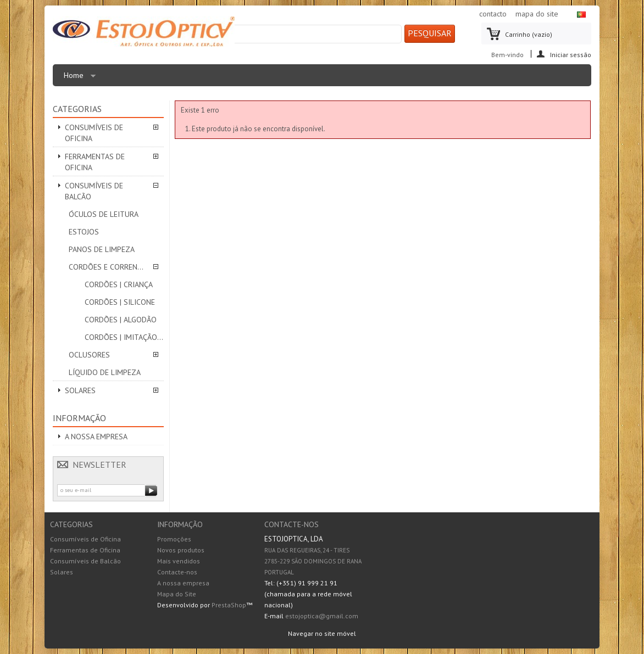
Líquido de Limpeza (105, 372)
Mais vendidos (179, 561)
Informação (79, 418)
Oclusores (89, 355)
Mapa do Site (177, 594)
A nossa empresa (96, 437)
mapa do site (537, 14)
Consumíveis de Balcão (94, 191)
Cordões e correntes (108, 267)
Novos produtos (181, 550)
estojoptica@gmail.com (322, 616)
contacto (493, 14)
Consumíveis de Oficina (94, 133)
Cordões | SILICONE (120, 302)
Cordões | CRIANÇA (119, 284)
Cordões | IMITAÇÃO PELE (124, 337)
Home (77, 78)
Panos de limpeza (102, 249)
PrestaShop (229, 605)
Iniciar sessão (571, 54)
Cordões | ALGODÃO (121, 320)
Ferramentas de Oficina (95, 162)
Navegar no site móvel (322, 633)
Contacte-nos (177, 572)
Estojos (84, 232)
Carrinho (529, 34)
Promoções (174, 539)
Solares (80, 390)
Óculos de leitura (104, 214)
